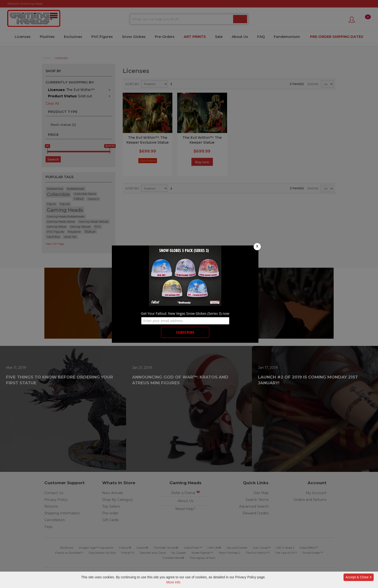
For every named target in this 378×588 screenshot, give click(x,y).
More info (173, 582)
